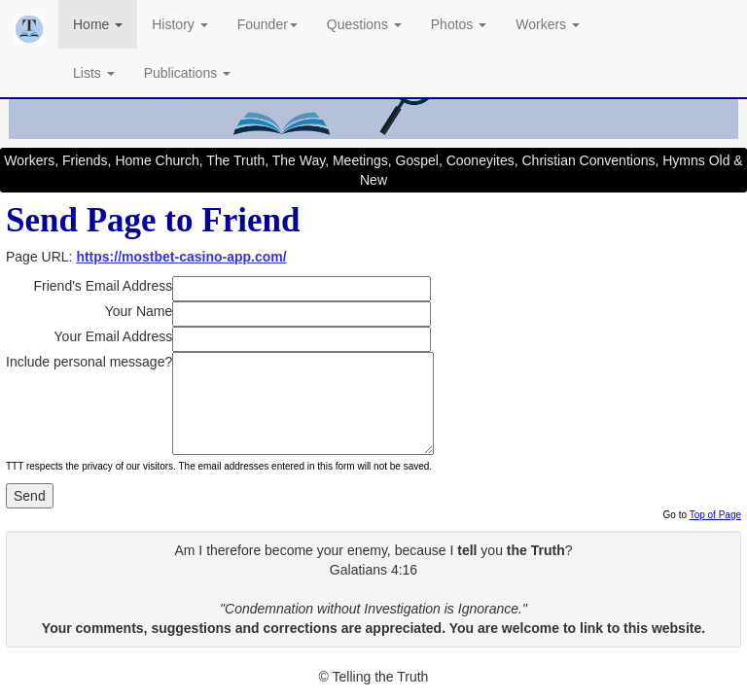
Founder (267, 24)
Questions (364, 24)
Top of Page (715, 515)
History (179, 24)
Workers (548, 24)
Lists (94, 73)
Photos (459, 24)
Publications (187, 73)
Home (98, 24)
